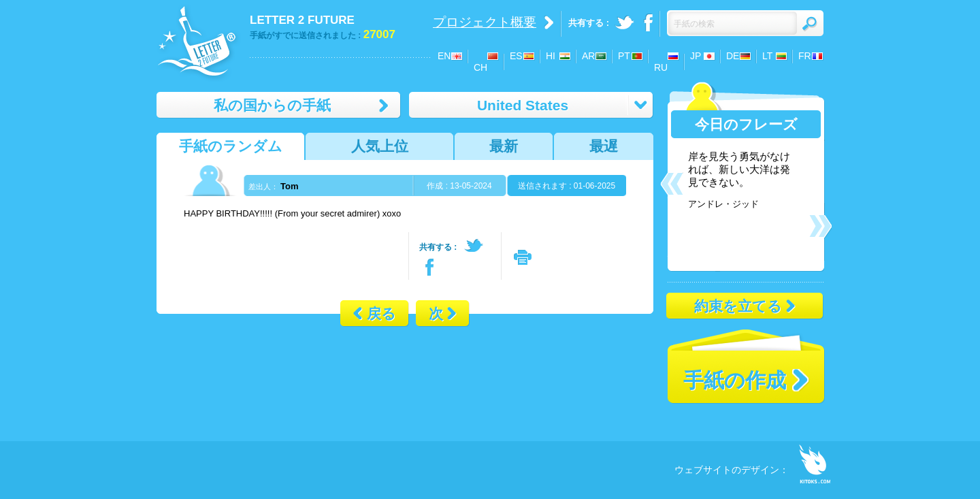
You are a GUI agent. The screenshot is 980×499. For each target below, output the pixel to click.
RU (661, 67)
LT (767, 56)
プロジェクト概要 (485, 22)
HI (551, 56)
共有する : (438, 247)
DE (733, 56)
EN (444, 56)
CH (480, 67)
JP (696, 56)
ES (516, 56)
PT (624, 56)
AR (588, 56)
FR (805, 56)
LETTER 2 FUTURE (302, 20)
